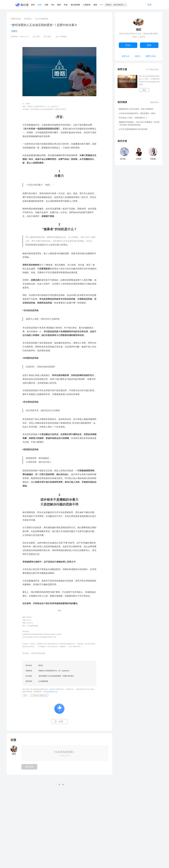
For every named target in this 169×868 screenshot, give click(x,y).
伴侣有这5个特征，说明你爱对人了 (133, 118)
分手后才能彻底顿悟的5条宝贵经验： (134, 129)
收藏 (61, 722)
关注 (144, 90)
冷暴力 (14, 31)
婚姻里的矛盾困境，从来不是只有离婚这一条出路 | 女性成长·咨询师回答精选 (139, 123)
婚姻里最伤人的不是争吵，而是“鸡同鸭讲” (136, 109)
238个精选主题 (152, 70)
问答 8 (138, 56)
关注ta (128, 45)
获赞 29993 (151, 56)
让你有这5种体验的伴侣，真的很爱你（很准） (138, 113)
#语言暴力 (28, 19)
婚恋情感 (154, 102)
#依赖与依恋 (16, 19)
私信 (149, 45)
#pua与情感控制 (42, 19)
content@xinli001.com (50, 692)
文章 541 (125, 56)
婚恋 (139, 30)
